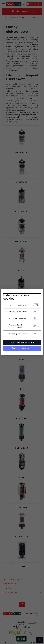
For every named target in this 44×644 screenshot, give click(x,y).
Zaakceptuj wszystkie (22, 348)
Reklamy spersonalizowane (19, 334)
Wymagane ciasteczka (17, 305)
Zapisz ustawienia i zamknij (22, 342)
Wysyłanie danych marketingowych (15, 326)
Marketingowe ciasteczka (18, 312)
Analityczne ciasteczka (17, 318)
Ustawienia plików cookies (16, 297)
